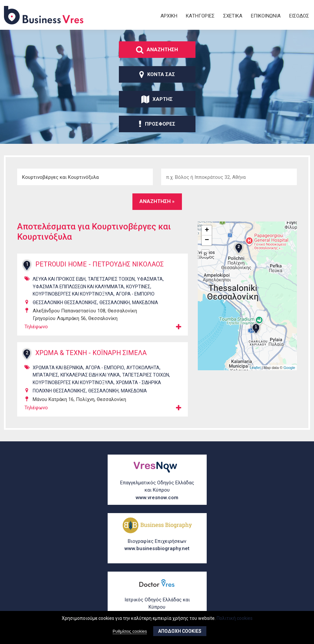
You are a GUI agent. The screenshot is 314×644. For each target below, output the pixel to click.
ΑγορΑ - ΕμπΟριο (135, 294)
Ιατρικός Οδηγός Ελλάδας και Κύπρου (157, 608)
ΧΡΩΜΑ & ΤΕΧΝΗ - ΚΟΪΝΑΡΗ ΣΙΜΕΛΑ (92, 353)
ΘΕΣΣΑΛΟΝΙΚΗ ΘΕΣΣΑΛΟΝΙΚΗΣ (65, 302)
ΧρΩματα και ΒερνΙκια (58, 368)
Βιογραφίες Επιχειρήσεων (157, 545)
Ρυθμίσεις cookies (130, 632)
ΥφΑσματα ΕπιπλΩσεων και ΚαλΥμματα (78, 287)
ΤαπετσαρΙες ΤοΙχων (111, 279)
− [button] (207, 240)
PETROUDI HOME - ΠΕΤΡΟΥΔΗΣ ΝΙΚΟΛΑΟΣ (101, 264)
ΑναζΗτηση (157, 50)
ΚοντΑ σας (157, 74)
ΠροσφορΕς (157, 124)
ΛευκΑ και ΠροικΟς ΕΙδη (59, 279)
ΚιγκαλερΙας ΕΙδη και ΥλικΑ (90, 375)
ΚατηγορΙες (200, 16)
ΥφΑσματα (150, 279)
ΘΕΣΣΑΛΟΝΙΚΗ (115, 302)
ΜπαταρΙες (45, 375)
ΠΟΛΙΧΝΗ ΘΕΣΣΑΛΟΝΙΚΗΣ (59, 391)
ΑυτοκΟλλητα (143, 368)
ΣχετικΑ (233, 16)
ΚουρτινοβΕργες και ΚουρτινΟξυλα (73, 294)
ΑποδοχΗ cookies (180, 631)
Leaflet (255, 368)
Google (289, 368)
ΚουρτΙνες (138, 287)
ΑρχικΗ (169, 16)
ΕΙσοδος (299, 16)
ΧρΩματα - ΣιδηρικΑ (139, 382)
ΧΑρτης (157, 99)
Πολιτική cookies (235, 618)
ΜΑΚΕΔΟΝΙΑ (145, 302)
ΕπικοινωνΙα (266, 16)
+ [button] (207, 230)
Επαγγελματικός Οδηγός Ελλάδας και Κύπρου (157, 491)
